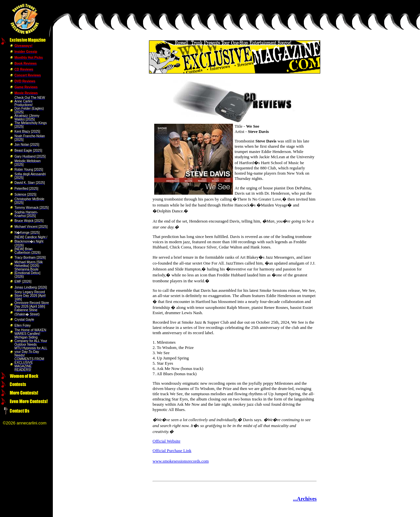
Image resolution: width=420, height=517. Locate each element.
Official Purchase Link (172, 451)
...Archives (305, 499)
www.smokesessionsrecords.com (181, 461)
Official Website (167, 441)
